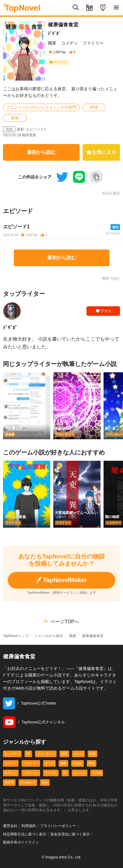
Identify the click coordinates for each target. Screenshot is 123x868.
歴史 (92, 763)
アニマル (51, 773)
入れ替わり (28, 782)
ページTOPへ (65, 622)
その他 (97, 773)
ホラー (49, 763)
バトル (78, 754)
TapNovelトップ (16, 636)
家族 (15, 118)
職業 (52, 43)
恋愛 (64, 754)
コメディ (69, 43)
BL (65, 773)
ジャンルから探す (49, 636)
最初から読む (41, 152)
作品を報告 (111, 193)
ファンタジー (46, 754)
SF (28, 754)
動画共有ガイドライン (21, 842)
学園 (92, 754)
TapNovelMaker (62, 580)
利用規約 (29, 826)
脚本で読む (111, 278)
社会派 (78, 763)
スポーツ (11, 773)
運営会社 (10, 826)
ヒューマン (12, 754)
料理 (94, 107)
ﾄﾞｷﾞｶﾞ (54, 33)
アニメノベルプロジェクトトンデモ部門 (41, 107)
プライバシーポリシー (58, 826)
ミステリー (31, 763)
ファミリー (93, 43)
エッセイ (80, 773)
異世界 (9, 782)
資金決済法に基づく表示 (70, 834)
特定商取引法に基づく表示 (25, 834)
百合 (45, 782)
